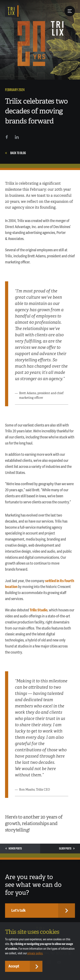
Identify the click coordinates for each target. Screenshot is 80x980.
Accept (14, 966)
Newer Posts (14, 848)
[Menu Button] (70, 11)
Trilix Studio (39, 610)
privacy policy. (35, 953)
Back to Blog (15, 153)
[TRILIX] (12, 11)
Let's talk (18, 910)
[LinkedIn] (17, 137)
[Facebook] (7, 137)
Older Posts (67, 848)
